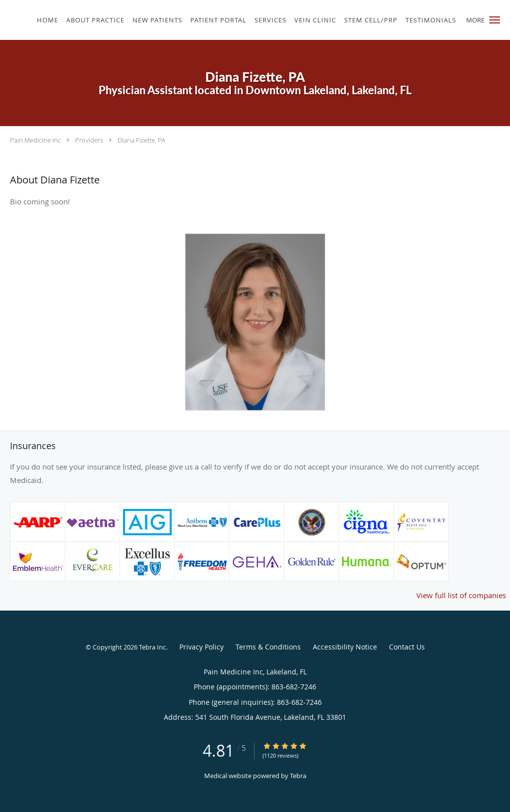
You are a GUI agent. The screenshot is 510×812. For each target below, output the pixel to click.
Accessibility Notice (345, 647)
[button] (495, 20)
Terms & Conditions (268, 647)
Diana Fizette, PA (141, 140)
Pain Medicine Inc (35, 140)
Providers (89, 140)
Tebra (298, 776)
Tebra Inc (152, 647)
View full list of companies (461, 595)
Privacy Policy (201, 647)
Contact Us (407, 647)
